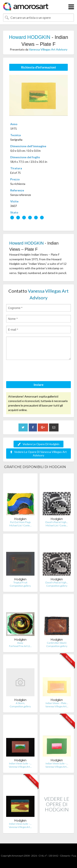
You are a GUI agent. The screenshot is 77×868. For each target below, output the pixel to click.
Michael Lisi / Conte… (20, 525)
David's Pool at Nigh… (57, 522)
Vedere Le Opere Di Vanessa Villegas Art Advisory (39, 454)
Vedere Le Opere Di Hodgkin (38, 444)
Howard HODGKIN (29, 37)
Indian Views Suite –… (20, 763)
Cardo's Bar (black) (57, 643)
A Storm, (20, 703)
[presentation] (37, 371)
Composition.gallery (20, 586)
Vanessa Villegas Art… (57, 706)
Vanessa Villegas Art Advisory (48, 49)
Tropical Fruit (20, 582)
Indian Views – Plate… (57, 703)
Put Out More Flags (20, 522)
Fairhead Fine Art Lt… (20, 646)
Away (20, 643)
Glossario (65, 856)
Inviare (39, 385)
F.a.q (74, 856)
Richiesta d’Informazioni (38, 67)
